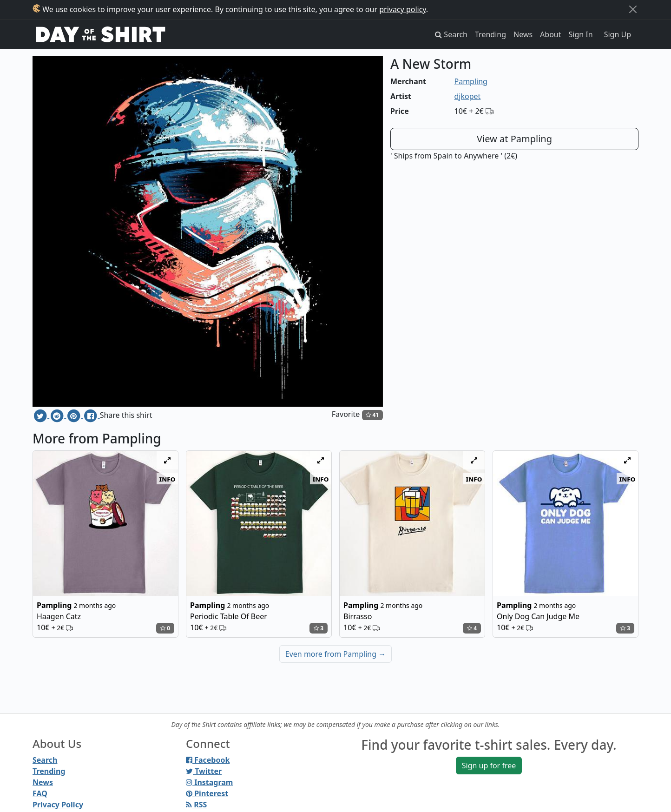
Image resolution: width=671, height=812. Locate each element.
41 (372, 415)
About (550, 34)
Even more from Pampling (335, 654)
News (523, 34)
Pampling (471, 81)
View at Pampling (514, 139)
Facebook (208, 760)
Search (45, 760)
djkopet (468, 96)
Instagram (209, 782)
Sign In (581, 34)
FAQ (40, 793)
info (168, 479)
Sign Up (618, 34)
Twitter (204, 771)
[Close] (633, 9)
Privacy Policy (58, 805)
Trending (490, 34)
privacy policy (403, 9)
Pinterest (207, 793)
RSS (196, 805)
